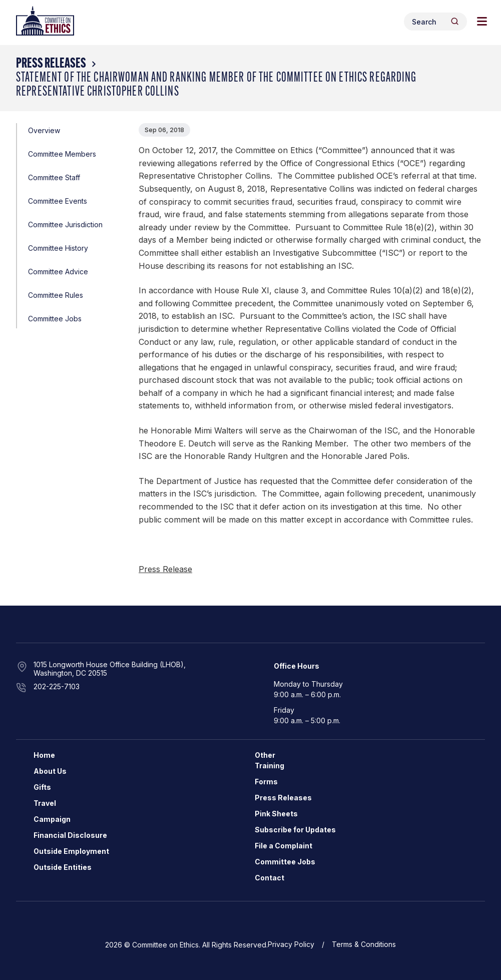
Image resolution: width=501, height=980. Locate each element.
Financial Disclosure (70, 835)
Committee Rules (56, 295)
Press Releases (51, 64)
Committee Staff (54, 177)
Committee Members (62, 154)
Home (44, 755)
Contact (270, 878)
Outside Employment (71, 851)
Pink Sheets (276, 814)
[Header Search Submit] (455, 21)
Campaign (52, 819)
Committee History (58, 248)
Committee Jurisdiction (65, 224)
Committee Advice (58, 272)
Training (270, 766)
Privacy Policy (291, 944)
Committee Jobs (55, 319)
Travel (45, 803)
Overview (44, 130)
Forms (266, 782)
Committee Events (58, 201)
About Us (50, 771)
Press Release (165, 569)
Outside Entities (63, 867)
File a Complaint (284, 846)
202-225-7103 (57, 686)
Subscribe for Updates (295, 830)
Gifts (42, 787)
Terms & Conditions (364, 944)
